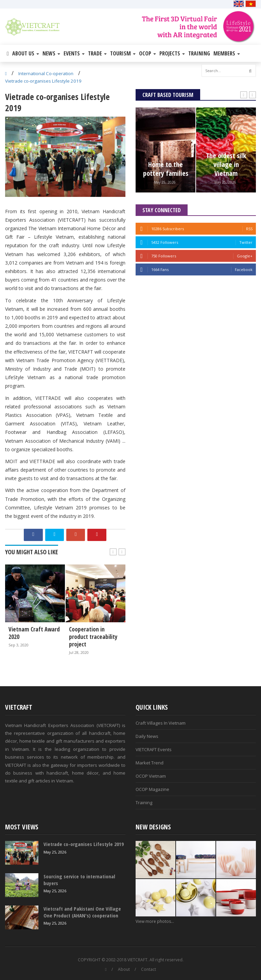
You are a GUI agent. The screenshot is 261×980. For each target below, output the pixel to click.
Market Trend (150, 763)
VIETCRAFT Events (154, 749)
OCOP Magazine (152, 789)
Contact (149, 969)
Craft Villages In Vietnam (161, 723)
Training (199, 53)
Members (227, 53)
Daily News (147, 736)
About (124, 969)
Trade (97, 53)
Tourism (123, 53)
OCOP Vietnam (151, 776)
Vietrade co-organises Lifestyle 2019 (43, 81)
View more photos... (155, 921)
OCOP (147, 53)
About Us (26, 53)
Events (74, 53)
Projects (172, 53)
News (51, 53)
